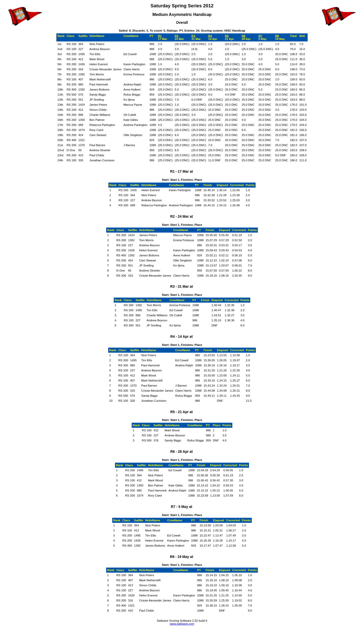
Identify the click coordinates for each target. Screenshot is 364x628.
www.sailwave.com (182, 624)
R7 (260, 36)
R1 (160, 36)
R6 (244, 36)
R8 (277, 36)
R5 (227, 36)
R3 (193, 36)
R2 (177, 36)
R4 (210, 36)
